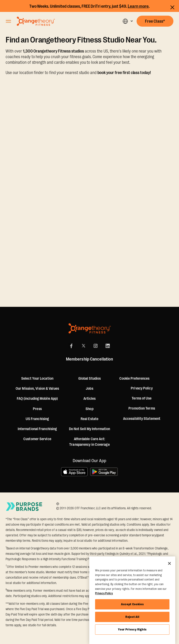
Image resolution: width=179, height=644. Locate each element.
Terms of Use (142, 398)
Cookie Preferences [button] (134, 379)
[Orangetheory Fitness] (90, 328)
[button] (128, 21)
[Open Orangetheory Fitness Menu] (8, 21)
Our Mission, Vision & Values (37, 389)
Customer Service (37, 439)
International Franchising (37, 429)
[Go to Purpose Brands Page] (24, 506)
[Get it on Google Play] (104, 472)
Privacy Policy (142, 388)
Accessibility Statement (142, 419)
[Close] (169, 563)
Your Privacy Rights (132, 629)
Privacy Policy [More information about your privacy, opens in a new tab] (104, 593)
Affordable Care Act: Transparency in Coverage (89, 442)
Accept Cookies (132, 604)
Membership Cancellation (89, 359)
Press (37, 409)
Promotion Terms (142, 408)
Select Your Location (37, 379)
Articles (90, 399)
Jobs (89, 389)
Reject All (132, 617)
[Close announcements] (172, 7)
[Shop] (89, 409)
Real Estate (89, 419)
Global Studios (89, 379)
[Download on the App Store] (74, 472)
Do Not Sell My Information (90, 429)
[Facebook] (71, 346)
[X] (83, 346)
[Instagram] (96, 346)
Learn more (138, 6)
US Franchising (37, 419)
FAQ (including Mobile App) (37, 399)
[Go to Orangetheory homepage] (36, 21)
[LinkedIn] (108, 346)
